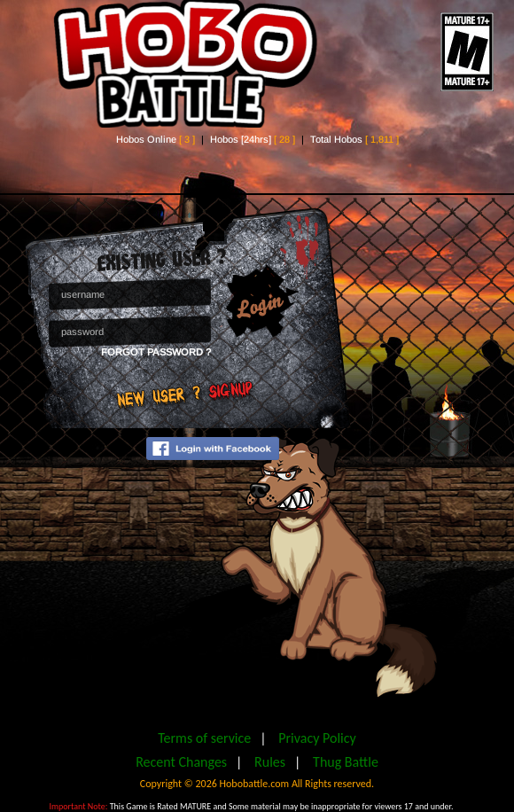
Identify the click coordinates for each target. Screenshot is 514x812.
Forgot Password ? (156, 352)
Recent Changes (181, 762)
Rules (270, 762)
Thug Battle (346, 762)
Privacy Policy (317, 738)
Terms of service (204, 738)
